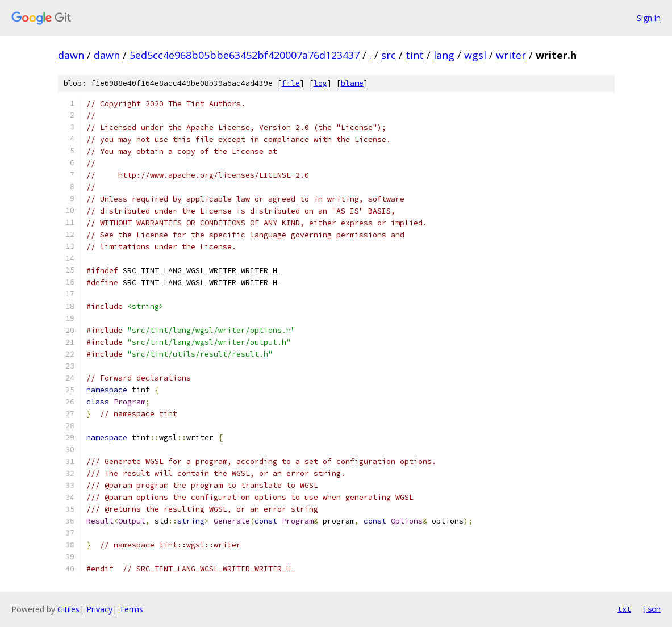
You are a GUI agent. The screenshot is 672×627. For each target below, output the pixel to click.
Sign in (649, 18)
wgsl (475, 55)
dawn (71, 55)
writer (511, 55)
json (652, 609)
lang (444, 55)
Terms (131, 609)
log (320, 83)
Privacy (99, 609)
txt (624, 609)
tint (415, 55)
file (291, 83)
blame (352, 83)
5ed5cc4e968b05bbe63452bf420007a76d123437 (245, 55)
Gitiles (68, 609)
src (389, 55)
